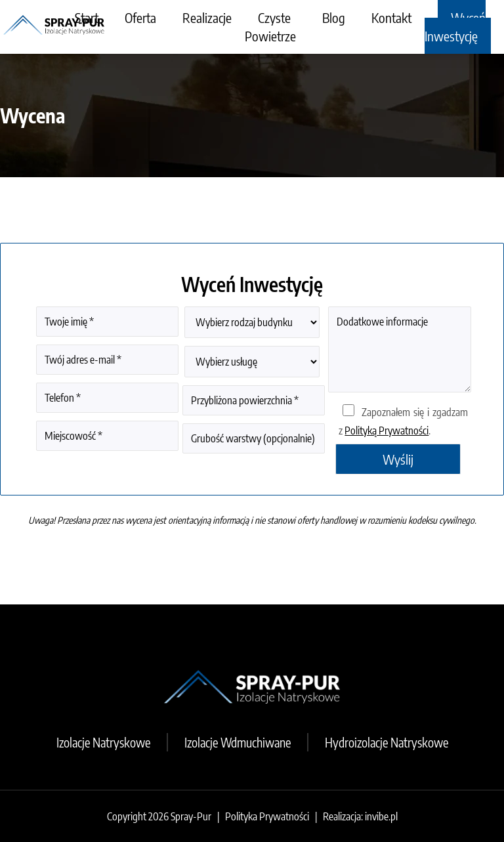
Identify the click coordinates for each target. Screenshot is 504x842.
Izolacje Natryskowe (103, 742)
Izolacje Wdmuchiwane (238, 742)
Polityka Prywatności (267, 816)
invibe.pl (381, 816)
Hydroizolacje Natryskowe (387, 742)
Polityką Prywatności (387, 431)
